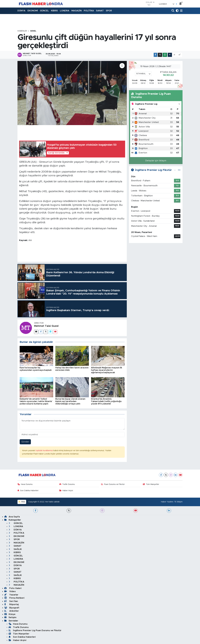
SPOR (109, 11)
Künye (10, 614)
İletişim (10, 617)
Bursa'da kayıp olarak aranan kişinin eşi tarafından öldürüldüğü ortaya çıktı (70, 401)
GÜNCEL (44, 11)
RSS (22, 502)
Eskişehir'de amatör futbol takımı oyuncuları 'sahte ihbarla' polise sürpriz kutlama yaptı (36, 401)
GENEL (33, 31)
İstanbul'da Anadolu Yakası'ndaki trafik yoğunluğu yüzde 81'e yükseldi (106, 401)
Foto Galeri (13, 588)
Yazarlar (11, 595)
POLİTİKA (89, 11)
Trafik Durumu (67, 484)
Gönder (25, 442)
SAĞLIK (15, 549)
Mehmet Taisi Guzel (46, 326)
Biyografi (12, 608)
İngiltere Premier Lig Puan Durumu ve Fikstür (35, 630)
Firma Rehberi (14, 598)
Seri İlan (11, 601)
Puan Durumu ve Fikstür (113, 484)
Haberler (22, 31)
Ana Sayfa (12, 517)
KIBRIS (54, 11)
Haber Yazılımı (167, 502)
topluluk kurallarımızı (44, 451)
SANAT (100, 11)
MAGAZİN (77, 11)
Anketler (12, 611)
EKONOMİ (33, 11)
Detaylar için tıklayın (156, 161)
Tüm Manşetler (151, 484)
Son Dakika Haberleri (28, 491)
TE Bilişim (178, 502)
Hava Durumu (25, 484)
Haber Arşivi (66, 491)
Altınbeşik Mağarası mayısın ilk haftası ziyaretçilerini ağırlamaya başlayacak (107, 370)
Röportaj (11, 604)
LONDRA (65, 11)
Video (10, 591)
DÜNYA (21, 11)
